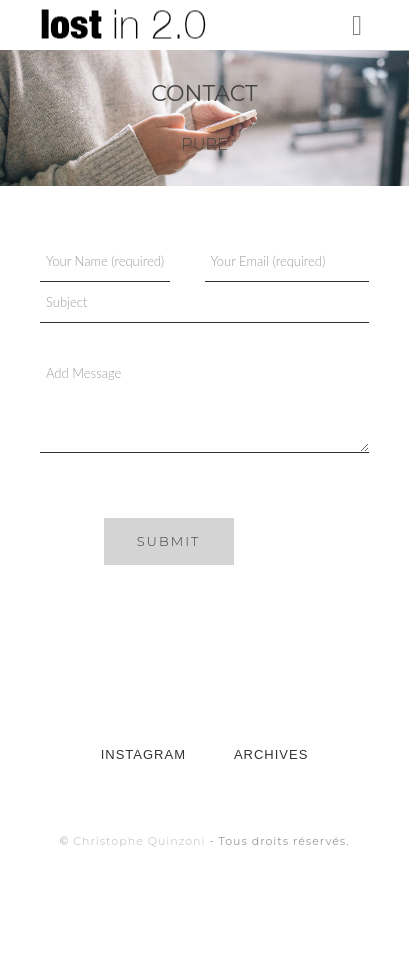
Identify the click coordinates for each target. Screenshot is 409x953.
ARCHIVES (271, 754)
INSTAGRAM (143, 754)
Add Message (204, 403)
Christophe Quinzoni (139, 841)
